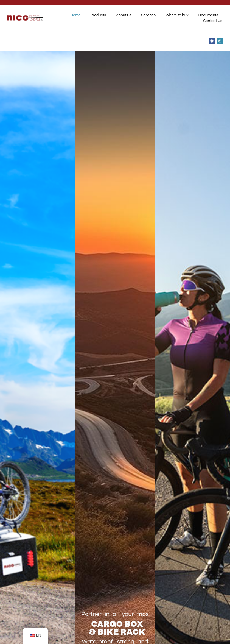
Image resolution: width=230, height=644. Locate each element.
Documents (208, 15)
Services (148, 15)
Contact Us (213, 21)
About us (124, 15)
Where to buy (177, 15)
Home (75, 15)
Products (98, 15)
